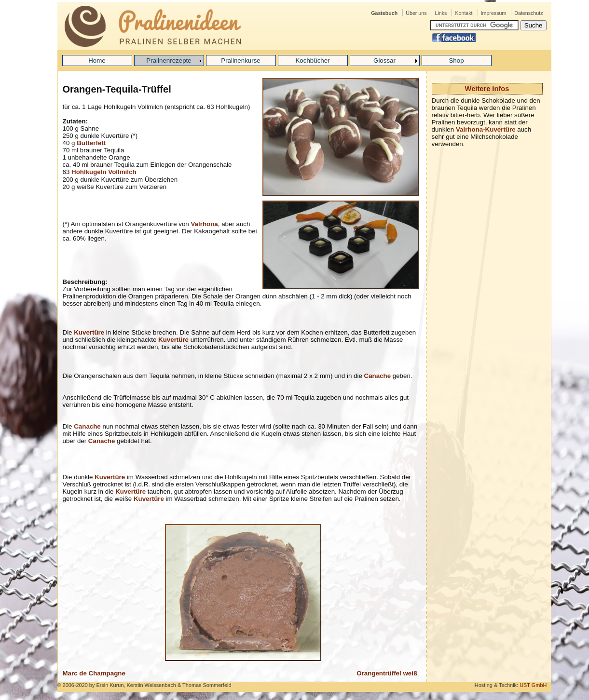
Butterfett (91, 143)
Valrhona (204, 224)
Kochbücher (312, 61)
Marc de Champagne (94, 673)
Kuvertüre (89, 332)
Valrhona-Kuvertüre (486, 129)
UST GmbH (533, 685)
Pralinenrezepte (169, 61)
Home (97, 61)
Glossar (384, 61)
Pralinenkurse (241, 61)
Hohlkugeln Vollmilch (104, 172)
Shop (456, 61)
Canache (378, 376)
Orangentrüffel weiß (387, 673)
